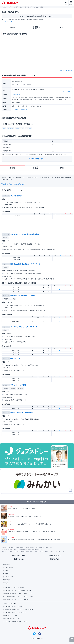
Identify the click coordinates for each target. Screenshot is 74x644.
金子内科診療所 (16, 196)
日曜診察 (13, 388)
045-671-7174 (8, 22)
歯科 (4, 128)
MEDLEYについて (19, 556)
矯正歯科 (10, 128)
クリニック (6, 196)
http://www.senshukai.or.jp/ (20, 109)
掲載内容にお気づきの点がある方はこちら (13, 184)
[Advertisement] (37, 226)
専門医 (62, 27)
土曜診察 (5, 238)
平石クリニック (16, 359)
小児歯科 (29, 128)
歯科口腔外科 (20, 128)
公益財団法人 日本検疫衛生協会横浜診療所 (26, 234)
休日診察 (13, 299)
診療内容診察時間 (36, 27)
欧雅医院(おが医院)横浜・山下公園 (23, 296)
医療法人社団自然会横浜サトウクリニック (25, 264)
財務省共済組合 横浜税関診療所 (22, 413)
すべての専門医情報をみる (37, 159)
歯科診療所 (6, 385)
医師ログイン (55, 559)
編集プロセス (19, 559)
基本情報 (12, 27)
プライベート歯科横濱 (18, 385)
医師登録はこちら (55, 556)
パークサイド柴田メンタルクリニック (24, 327)
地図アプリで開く (66, 71)
